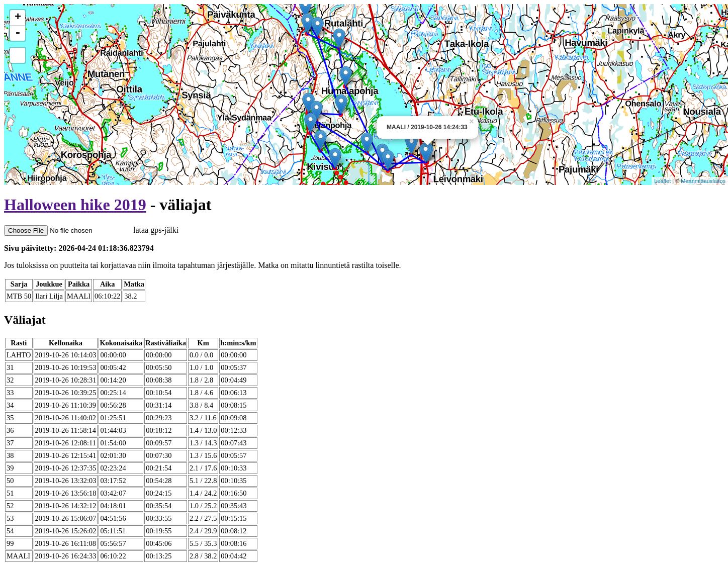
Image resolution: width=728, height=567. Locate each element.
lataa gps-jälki (91, 230)
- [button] (18, 33)
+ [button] (18, 18)
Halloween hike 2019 (75, 205)
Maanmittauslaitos (703, 181)
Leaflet (662, 181)
